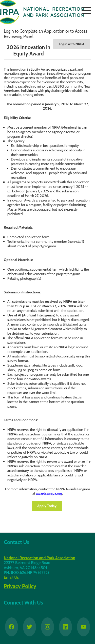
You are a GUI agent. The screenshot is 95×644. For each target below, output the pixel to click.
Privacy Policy (20, 586)
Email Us (11, 577)
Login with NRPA (72, 44)
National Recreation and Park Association (40, 558)
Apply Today (47, 506)
